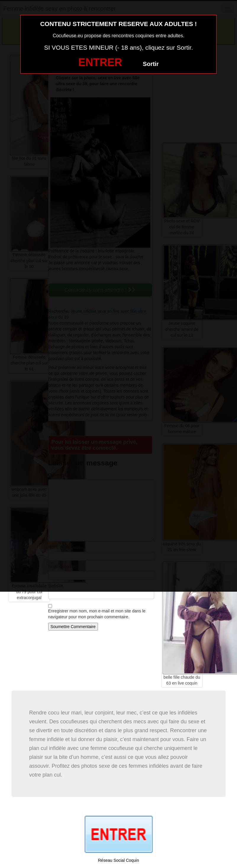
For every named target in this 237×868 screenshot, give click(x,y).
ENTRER (100, 62)
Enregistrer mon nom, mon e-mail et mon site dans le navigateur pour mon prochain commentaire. (97, 614)
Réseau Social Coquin (118, 860)
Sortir (151, 64)
